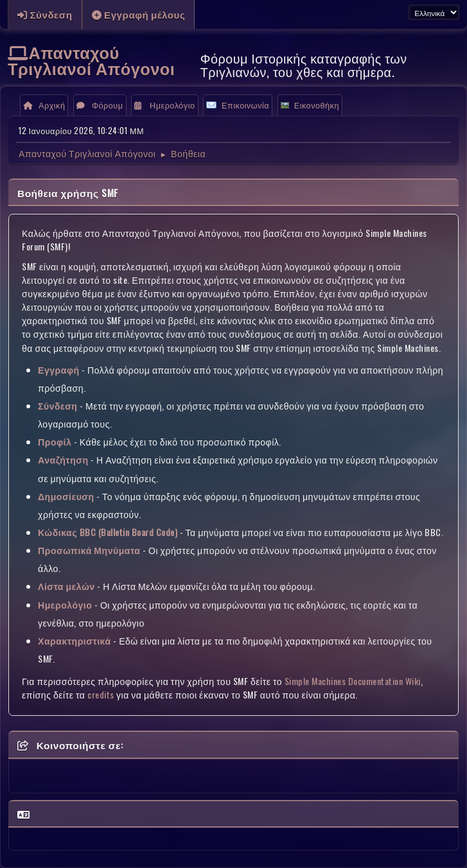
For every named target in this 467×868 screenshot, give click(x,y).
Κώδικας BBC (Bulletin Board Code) (108, 532)
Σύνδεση (57, 405)
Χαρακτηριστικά (75, 640)
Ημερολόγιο (65, 604)
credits (101, 694)
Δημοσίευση (66, 496)
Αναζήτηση (63, 459)
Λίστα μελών (66, 586)
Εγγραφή (59, 369)
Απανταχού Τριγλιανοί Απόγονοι (91, 60)
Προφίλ (55, 441)
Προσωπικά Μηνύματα (89, 550)
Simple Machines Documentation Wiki (353, 681)
